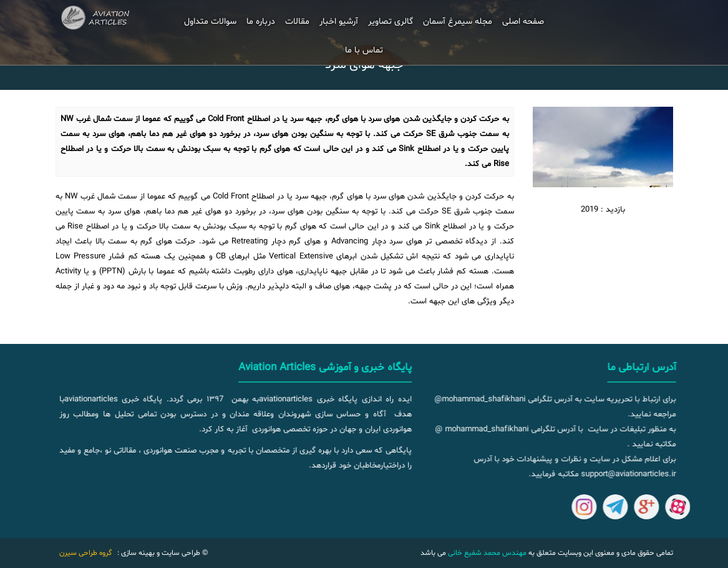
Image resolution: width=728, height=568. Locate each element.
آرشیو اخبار (339, 22)
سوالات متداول (210, 22)
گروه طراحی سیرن (85, 553)
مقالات (297, 22)
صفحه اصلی (523, 22)
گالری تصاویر (391, 22)
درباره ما (261, 22)
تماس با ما (364, 50)
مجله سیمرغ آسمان (458, 22)
